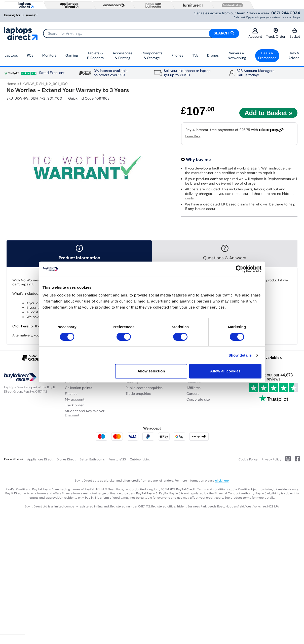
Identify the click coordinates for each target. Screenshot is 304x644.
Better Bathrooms (92, 459)
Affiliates (194, 388)
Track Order (276, 33)
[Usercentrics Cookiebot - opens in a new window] (239, 269)
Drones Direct (66, 459)
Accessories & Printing (123, 56)
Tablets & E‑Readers (95, 56)
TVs (195, 55)
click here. (222, 481)
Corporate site (198, 399)
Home (11, 84)
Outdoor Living (140, 459)
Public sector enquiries (144, 388)
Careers (193, 394)
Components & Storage (152, 56)
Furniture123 (117, 459)
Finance (71, 394)
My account (75, 399)
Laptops (11, 55)
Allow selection (151, 371)
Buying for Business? (21, 15)
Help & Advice (294, 56)
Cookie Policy (248, 459)
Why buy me (198, 160)
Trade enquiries (138, 394)
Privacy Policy (272, 459)
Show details (240, 355)
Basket (295, 33)
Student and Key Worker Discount (85, 413)
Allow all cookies (225, 371)
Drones (213, 55)
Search (224, 33)
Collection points (79, 388)
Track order (74, 405)
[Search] (141, 33)
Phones (177, 55)
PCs (30, 55)
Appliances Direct (40, 459)
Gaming (72, 55)
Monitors (49, 55)
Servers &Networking (237, 56)
